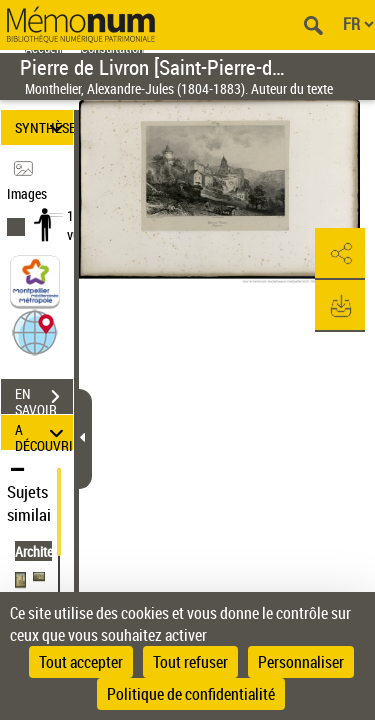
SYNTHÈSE (44, 127)
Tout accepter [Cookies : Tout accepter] (81, 662)
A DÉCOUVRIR (44, 432)
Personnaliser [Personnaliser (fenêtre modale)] (301, 662)
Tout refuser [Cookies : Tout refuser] (190, 662)
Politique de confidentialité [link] (191, 694)
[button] (35, 331)
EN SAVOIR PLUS (44, 399)
